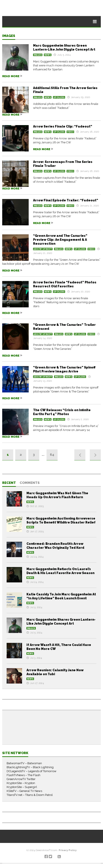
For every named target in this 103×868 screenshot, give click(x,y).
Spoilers (59, 97)
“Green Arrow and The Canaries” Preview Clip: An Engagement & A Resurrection (60, 240)
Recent (9, 483)
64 (52, 455)
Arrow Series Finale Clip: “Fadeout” (63, 126)
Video (70, 132)
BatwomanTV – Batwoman (24, 763)
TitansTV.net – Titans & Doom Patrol (30, 795)
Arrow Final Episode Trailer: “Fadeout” (66, 200)
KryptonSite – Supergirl (22, 787)
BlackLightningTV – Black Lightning (30, 767)
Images (9, 36)
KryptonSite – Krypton (21, 783)
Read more (11, 76)
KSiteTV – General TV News (24, 791)
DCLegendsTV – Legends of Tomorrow (32, 771)
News (48, 55)
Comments (30, 483)
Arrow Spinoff (43, 249)
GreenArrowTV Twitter (21, 779)
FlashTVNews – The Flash (23, 775)
